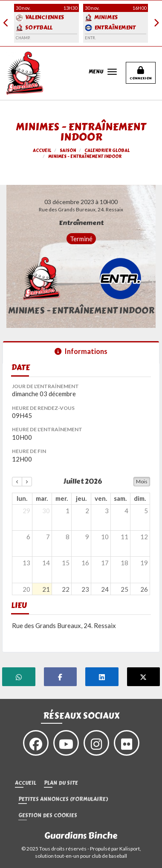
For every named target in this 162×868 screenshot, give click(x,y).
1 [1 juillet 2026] (68, 511)
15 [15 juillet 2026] (66, 563)
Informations (81, 351)
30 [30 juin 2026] (46, 511)
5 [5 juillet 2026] (146, 511)
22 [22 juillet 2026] (66, 589)
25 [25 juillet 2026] (124, 589)
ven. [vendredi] (101, 498)
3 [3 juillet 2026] (107, 511)
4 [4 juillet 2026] (126, 511)
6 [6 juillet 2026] (28, 537)
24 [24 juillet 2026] (105, 589)
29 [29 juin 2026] (26, 511)
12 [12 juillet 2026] (144, 537)
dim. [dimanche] (140, 498)
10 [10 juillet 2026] (105, 537)
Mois (142, 481)
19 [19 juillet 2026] (144, 563)
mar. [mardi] (42, 498)
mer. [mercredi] (62, 498)
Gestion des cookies (48, 816)
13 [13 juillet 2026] (26, 563)
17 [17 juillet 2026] (105, 563)
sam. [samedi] (120, 498)
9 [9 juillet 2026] (87, 537)
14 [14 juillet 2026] (46, 563)
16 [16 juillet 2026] (85, 563)
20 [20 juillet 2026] (26, 589)
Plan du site (61, 783)
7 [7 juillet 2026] (48, 537)
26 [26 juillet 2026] (144, 589)
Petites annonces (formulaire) (63, 799)
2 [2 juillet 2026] (87, 511)
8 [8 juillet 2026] (68, 537)
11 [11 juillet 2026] (124, 537)
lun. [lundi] (22, 498)
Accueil (26, 783)
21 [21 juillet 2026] (46, 589)
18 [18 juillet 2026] (124, 563)
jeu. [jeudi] (81, 498)
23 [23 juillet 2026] (85, 589)
